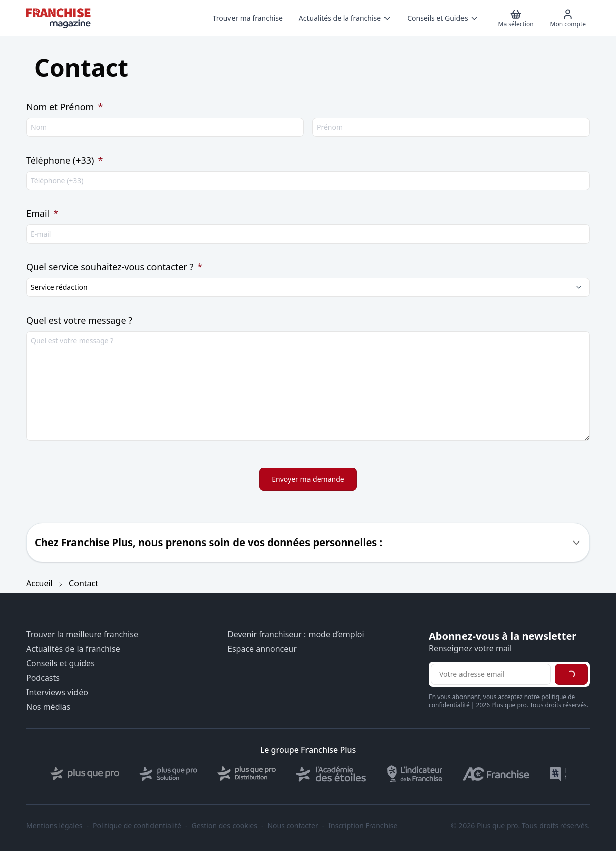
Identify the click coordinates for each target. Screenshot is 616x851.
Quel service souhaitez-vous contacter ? (114, 267)
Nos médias (48, 707)
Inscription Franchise (363, 826)
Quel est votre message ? (79, 320)
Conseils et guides (60, 664)
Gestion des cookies (224, 826)
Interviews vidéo (57, 693)
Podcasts (43, 678)
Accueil (40, 583)
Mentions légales (54, 826)
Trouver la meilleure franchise (82, 634)
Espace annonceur (262, 649)
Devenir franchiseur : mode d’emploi (296, 634)
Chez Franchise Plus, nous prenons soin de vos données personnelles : (209, 542)
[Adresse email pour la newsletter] (491, 674)
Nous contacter (292, 826)
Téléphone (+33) (64, 160)
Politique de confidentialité (137, 826)
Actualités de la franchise (73, 649)
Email (42, 213)
